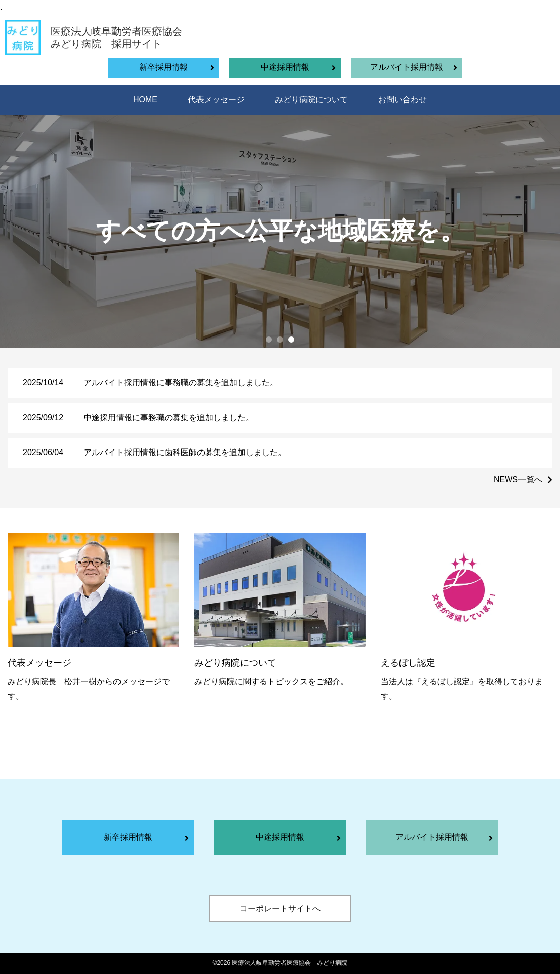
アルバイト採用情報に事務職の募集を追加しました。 (181, 382)
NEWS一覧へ (518, 480)
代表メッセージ (216, 100)
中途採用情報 (285, 67)
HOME (145, 100)
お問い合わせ (403, 100)
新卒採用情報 (164, 67)
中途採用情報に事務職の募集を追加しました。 (169, 417)
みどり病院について (311, 100)
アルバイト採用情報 (407, 67)
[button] (269, 340)
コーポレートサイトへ (280, 908)
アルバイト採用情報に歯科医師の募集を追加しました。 (185, 452)
